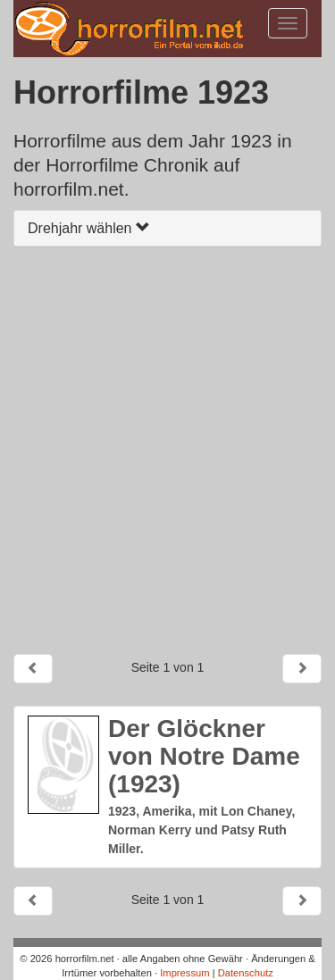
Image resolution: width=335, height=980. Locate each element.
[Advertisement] (167, 450)
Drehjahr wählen (89, 228)
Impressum (184, 973)
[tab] (167, 228)
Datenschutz (246, 973)
